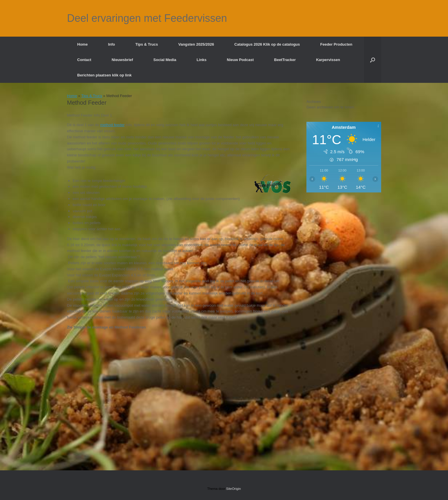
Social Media (165, 60)
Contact (84, 60)
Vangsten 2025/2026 (196, 44)
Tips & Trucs (147, 44)
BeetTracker (285, 60)
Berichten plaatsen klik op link (105, 75)
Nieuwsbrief (122, 60)
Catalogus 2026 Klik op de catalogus (267, 44)
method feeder (113, 125)
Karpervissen (328, 60)
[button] (373, 60)
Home (83, 44)
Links (201, 60)
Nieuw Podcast (240, 60)
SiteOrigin (234, 489)
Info (112, 44)
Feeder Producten (337, 44)
